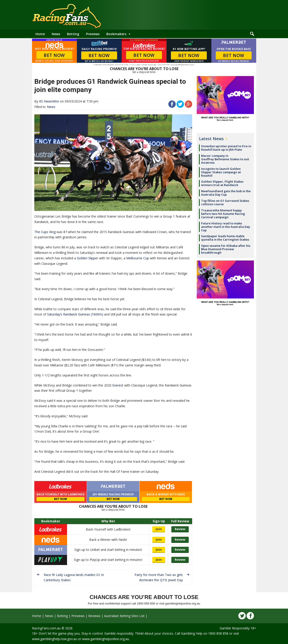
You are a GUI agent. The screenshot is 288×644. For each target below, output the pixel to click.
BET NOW (54, 55)
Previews (93, 34)
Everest (118, 385)
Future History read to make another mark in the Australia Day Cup (226, 227)
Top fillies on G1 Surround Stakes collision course (225, 202)
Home (40, 34)
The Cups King (45, 232)
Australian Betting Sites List (124, 616)
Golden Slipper (87, 258)
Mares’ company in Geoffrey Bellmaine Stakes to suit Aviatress (225, 159)
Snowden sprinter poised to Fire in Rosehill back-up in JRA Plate (226, 148)
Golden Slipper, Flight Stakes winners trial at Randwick (222, 183)
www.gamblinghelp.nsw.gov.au (55, 639)
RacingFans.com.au (46, 628)
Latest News (211, 139)
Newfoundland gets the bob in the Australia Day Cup (226, 193)
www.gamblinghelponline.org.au (106, 639)
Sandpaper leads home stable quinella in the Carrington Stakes (225, 238)
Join (159, 529)
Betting (73, 34)
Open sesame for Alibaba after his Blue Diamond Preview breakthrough (226, 249)
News (56, 34)
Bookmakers (116, 34)
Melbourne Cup (138, 258)
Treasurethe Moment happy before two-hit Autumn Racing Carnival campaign (223, 214)
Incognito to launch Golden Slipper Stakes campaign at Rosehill (221, 172)
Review (180, 529)
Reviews (94, 616)
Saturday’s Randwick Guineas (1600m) (75, 314)
